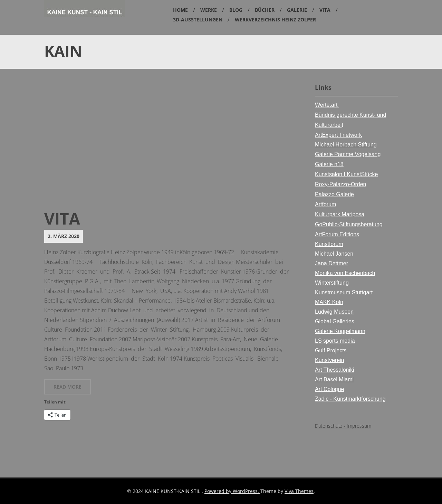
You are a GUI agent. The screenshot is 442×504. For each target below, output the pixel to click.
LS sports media (335, 341)
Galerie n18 (329, 164)
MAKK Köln (329, 302)
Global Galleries (335, 321)
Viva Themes (299, 491)
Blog (236, 10)
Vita (325, 10)
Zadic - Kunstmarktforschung (350, 399)
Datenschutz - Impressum (343, 426)
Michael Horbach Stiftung (346, 145)
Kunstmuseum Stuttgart (344, 292)
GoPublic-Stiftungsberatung (349, 224)
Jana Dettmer (331, 263)
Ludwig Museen (334, 312)
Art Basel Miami (334, 379)
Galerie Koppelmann (340, 331)
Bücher (265, 10)
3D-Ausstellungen (198, 20)
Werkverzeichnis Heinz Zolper (275, 20)
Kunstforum (329, 244)
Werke (209, 10)
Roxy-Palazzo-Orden (341, 184)
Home (180, 10)
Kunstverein (330, 360)
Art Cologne (330, 389)
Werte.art (327, 105)
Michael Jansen (334, 254)
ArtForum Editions (337, 234)
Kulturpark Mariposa (340, 214)
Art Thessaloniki (335, 370)
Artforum (325, 204)
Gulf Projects (331, 350)
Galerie (297, 10)
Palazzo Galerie (334, 194)
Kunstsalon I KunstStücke (346, 174)
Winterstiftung (332, 283)
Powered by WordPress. (232, 491)
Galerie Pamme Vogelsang (348, 154)
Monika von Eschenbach (345, 273)
